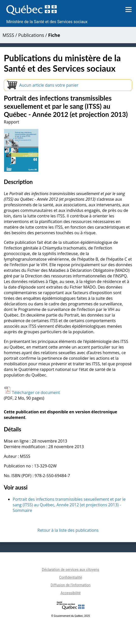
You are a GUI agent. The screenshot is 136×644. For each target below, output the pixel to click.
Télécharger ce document (32, 392)
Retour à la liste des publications (68, 530)
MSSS (8, 35)
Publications (31, 35)
